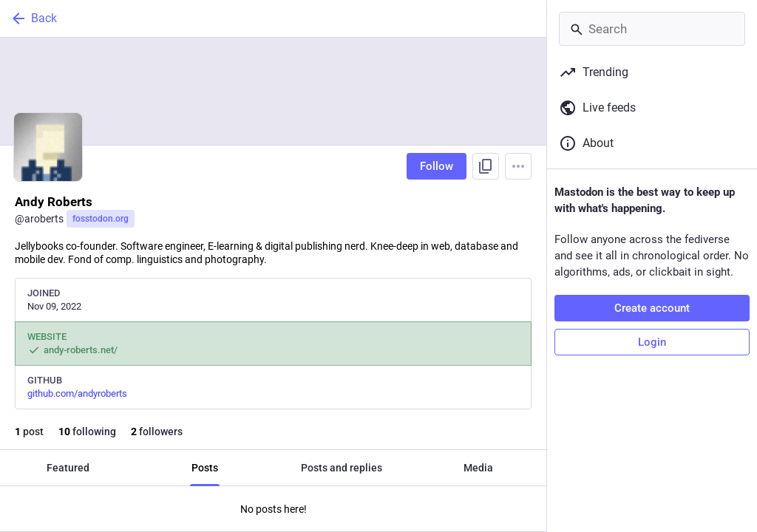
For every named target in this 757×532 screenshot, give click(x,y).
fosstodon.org (101, 219)
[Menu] (518, 166)
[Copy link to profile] (486, 166)
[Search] (652, 29)
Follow (437, 166)
